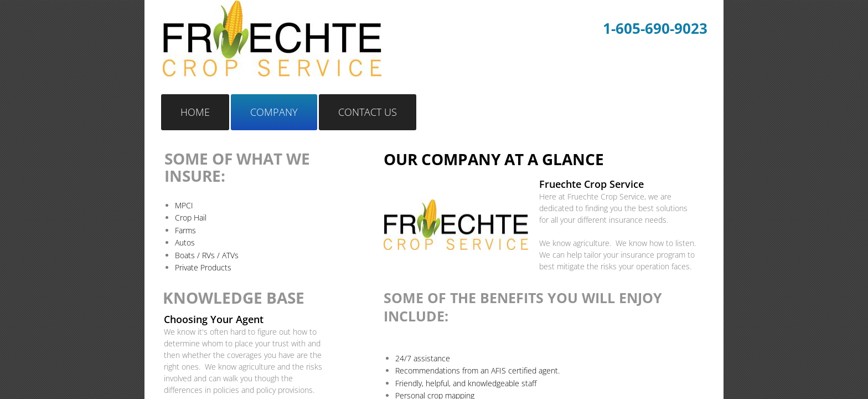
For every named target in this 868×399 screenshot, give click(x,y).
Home (195, 112)
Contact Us (368, 112)
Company (274, 112)
